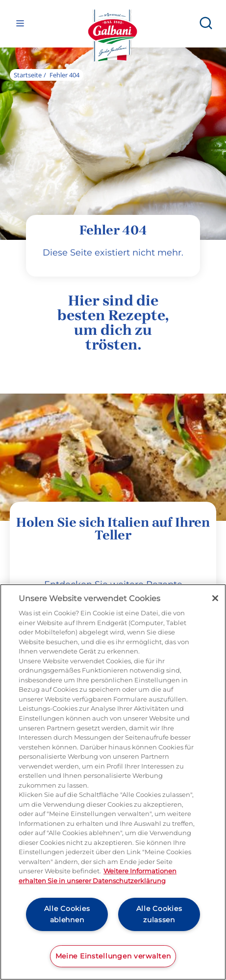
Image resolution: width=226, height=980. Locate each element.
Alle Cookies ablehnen (67, 914)
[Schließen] (215, 598)
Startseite (28, 75)
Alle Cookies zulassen (159, 914)
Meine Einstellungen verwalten (113, 956)
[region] (113, 782)
